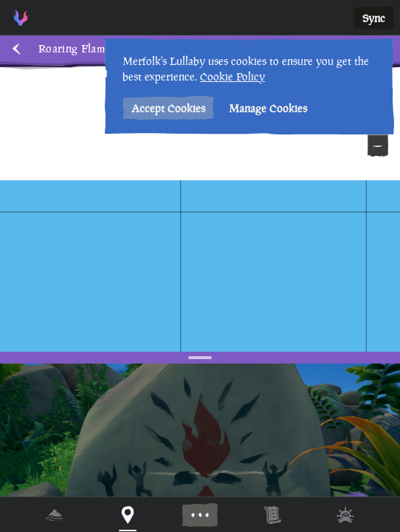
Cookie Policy (232, 76)
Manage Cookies (268, 108)
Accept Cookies (168, 108)
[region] (200, 266)
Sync (374, 18)
